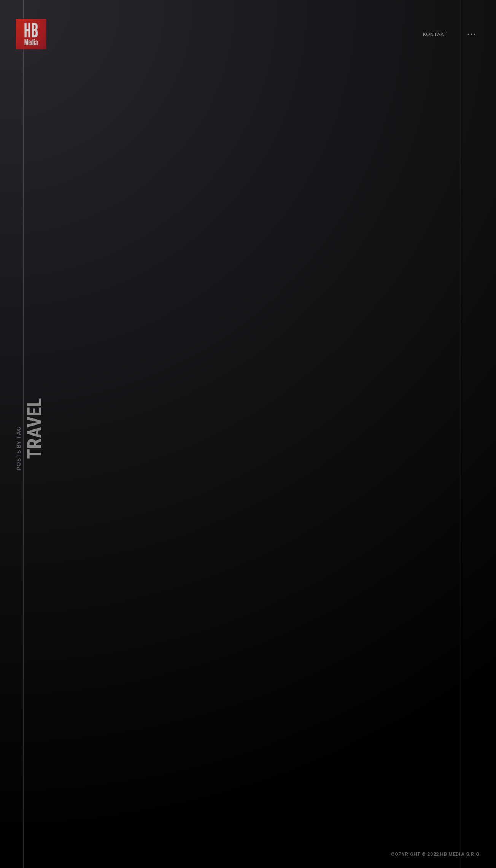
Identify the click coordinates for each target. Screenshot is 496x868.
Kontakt (433, 32)
